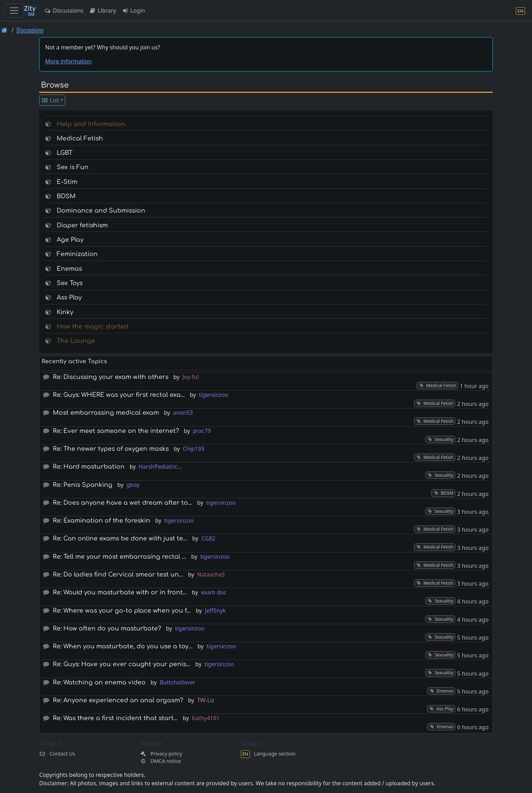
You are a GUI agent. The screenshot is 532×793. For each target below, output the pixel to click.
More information (68, 61)
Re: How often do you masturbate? (107, 629)
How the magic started (93, 327)
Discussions (64, 11)
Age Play (70, 240)
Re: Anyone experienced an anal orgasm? (118, 700)
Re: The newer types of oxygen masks (111, 449)
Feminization (77, 254)
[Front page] (4, 30)
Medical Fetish (80, 139)
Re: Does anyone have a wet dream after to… (122, 503)
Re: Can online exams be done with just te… (120, 539)
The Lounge (76, 341)
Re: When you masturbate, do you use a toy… (123, 646)
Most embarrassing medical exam (106, 413)
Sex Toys (70, 283)
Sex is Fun (73, 167)
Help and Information (91, 124)
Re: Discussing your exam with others (111, 377)
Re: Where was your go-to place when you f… (122, 611)
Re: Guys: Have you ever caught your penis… (122, 664)
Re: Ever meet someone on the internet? (116, 431)
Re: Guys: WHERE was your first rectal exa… (119, 395)
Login (134, 11)
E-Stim (67, 182)
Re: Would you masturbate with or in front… (120, 592)
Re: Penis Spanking (83, 485)
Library (102, 11)
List (50, 100)
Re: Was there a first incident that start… (115, 718)
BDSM (66, 196)
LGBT (65, 153)
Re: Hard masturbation (89, 467)
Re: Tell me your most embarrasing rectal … (120, 557)
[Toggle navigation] (14, 11)
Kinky (65, 312)
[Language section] (520, 11)
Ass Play (69, 298)
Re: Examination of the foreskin (101, 521)
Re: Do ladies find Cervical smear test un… (118, 575)
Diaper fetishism (82, 225)
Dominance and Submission (101, 211)
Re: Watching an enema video (99, 682)
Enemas (69, 269)
